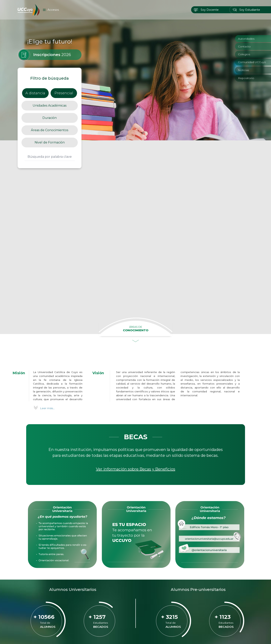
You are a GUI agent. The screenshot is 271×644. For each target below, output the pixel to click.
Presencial (64, 93)
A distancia (35, 93)
